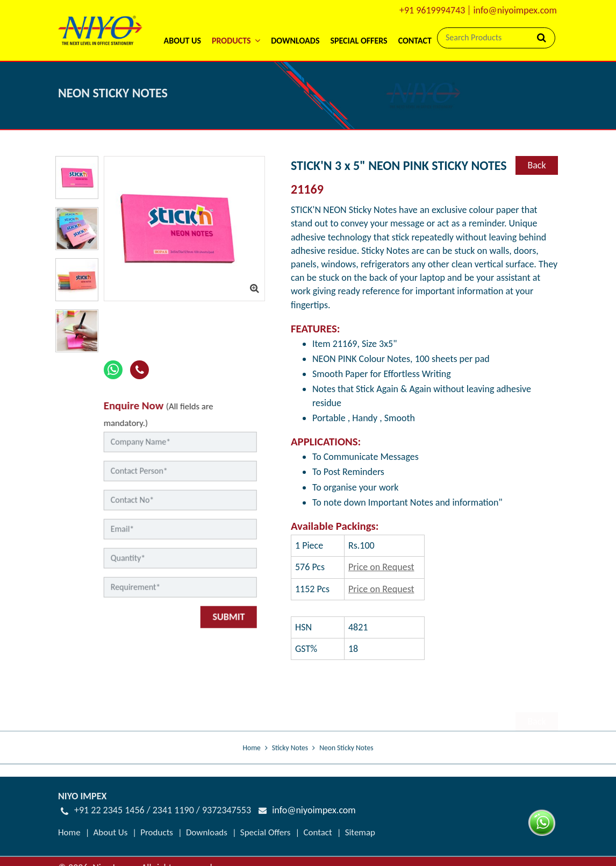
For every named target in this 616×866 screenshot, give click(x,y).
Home (252, 762)
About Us (182, 41)
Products (157, 832)
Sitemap (360, 832)
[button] (236, 27)
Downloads (295, 41)
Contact (415, 41)
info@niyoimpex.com (515, 10)
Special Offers (359, 41)
